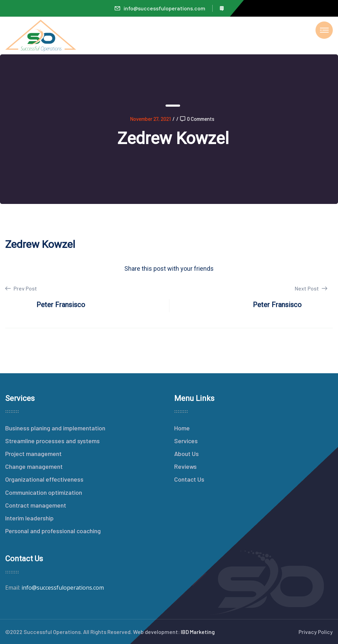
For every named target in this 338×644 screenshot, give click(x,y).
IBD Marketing (198, 632)
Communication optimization (44, 492)
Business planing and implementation (55, 428)
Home (182, 428)
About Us (186, 454)
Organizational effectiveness (44, 479)
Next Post (311, 288)
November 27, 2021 (150, 119)
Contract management (36, 505)
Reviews (185, 466)
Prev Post (21, 288)
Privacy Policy (316, 632)
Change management (34, 466)
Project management (33, 454)
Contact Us (189, 479)
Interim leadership (29, 518)
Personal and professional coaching (53, 531)
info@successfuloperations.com (160, 8)
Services (186, 441)
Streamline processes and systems (52, 441)
